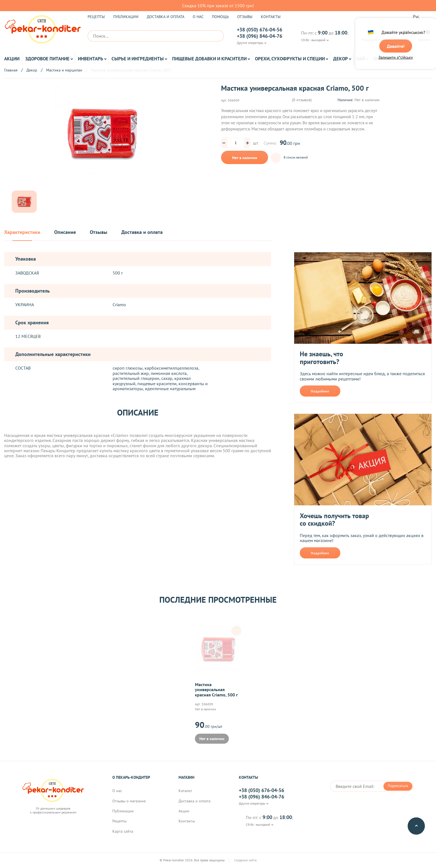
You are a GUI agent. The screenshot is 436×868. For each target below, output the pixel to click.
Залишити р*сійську (396, 58)
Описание (65, 232)
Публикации (126, 17)
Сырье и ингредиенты (138, 59)
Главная (11, 70)
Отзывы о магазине (129, 801)
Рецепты (96, 17)
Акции (12, 59)
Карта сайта (123, 832)
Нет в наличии (245, 158)
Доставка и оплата (166, 17)
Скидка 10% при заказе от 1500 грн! (218, 6)
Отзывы (245, 17)
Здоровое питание (47, 59)
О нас (198, 17)
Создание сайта (255, 860)
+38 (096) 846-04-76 (260, 36)
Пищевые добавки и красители (209, 59)
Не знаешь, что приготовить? (321, 358)
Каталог (185, 791)
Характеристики (22, 232)
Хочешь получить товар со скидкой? (334, 520)
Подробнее (320, 391)
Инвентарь (91, 59)
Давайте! (396, 46)
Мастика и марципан (64, 70)
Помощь (220, 17)
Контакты (271, 17)
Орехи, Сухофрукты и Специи (290, 59)
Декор (340, 59)
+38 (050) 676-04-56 (260, 30)
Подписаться (398, 786)
